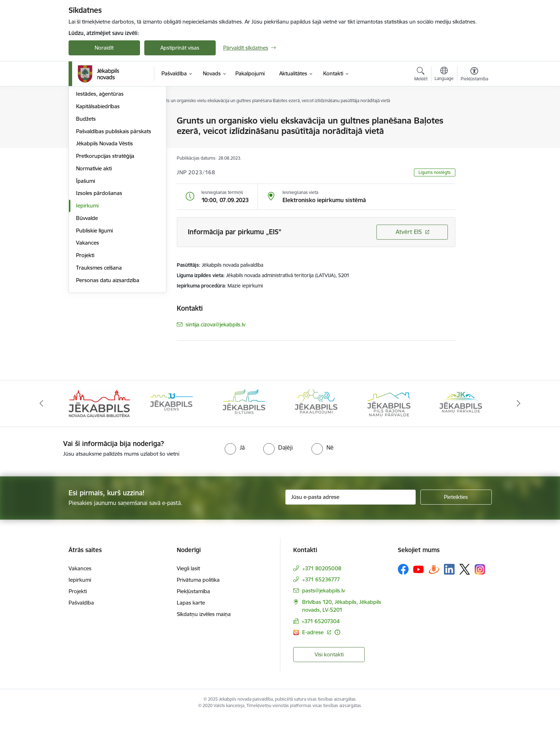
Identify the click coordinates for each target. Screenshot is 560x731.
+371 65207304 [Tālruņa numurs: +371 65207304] (321, 636)
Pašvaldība (81, 618)
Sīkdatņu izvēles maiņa (204, 629)
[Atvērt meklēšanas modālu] (421, 75)
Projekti (85, 332)
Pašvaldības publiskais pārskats (114, 208)
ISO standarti (92, 146)
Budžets (86, 196)
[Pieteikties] (456, 512)
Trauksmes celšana (99, 344)
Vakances (87, 320)
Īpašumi (86, 258)
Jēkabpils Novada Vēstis (104, 221)
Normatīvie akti (94, 245)
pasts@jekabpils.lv (324, 605)
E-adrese (314, 647)
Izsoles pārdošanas (99, 270)
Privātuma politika (198, 595)
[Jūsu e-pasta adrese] (351, 512)
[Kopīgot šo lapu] (474, 136)
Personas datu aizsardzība (108, 357)
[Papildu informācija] (337, 647)
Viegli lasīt (188, 583)
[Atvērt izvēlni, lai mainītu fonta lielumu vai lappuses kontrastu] (474, 75)
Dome (83, 121)
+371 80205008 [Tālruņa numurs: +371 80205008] (322, 583)
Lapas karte (191, 618)
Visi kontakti (329, 669)
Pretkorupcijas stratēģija (105, 233)
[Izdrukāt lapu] (474, 118)
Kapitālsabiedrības (98, 183)
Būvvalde (87, 295)
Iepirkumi (87, 282)
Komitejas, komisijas (100, 133)
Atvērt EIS (409, 232)
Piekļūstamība (193, 606)
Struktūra (87, 158)
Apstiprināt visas (180, 48)
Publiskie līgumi (94, 307)
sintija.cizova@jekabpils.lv (216, 324)
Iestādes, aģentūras (100, 171)
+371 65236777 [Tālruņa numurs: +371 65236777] (321, 594)
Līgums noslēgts (435, 172)
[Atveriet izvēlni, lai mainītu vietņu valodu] (444, 75)
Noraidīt (104, 48)
